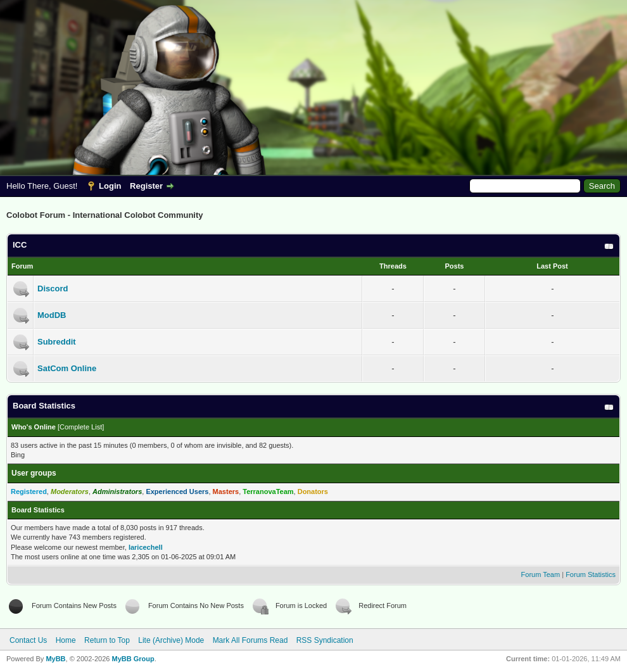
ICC (20, 245)
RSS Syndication (325, 640)
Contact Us (28, 640)
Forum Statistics (591, 574)
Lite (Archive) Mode (171, 640)
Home (66, 640)
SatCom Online (67, 368)
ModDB (52, 315)
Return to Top (107, 640)
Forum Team (541, 574)
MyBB (55, 659)
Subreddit (57, 342)
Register (146, 186)
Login (110, 186)
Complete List (81, 427)
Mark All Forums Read (250, 640)
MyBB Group (133, 659)
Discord (53, 288)
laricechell (146, 547)
